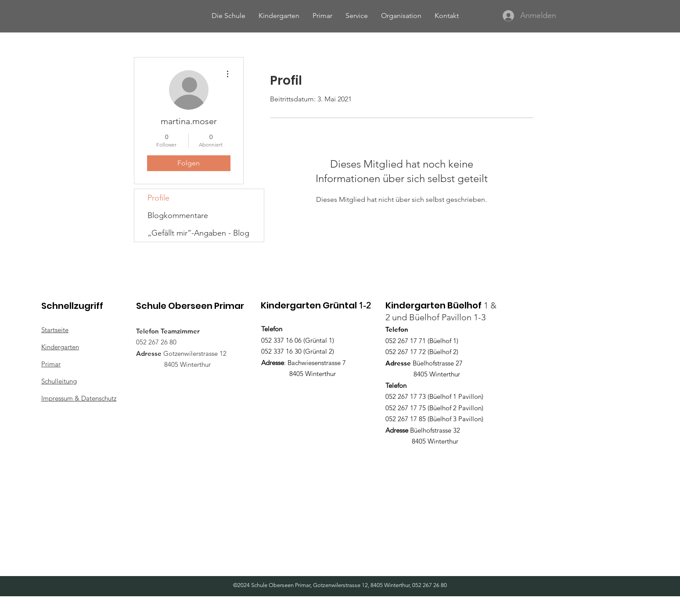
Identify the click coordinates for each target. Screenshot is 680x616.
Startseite (55, 330)
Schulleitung (59, 381)
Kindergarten (60, 347)
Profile (158, 198)
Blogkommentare (178, 215)
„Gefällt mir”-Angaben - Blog (198, 233)
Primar (51, 364)
